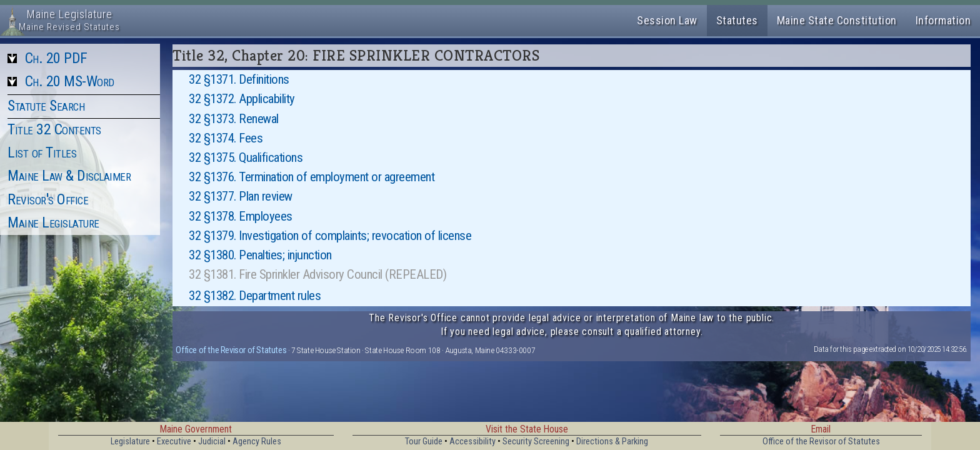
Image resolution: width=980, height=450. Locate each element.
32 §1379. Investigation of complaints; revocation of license (330, 236)
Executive (174, 442)
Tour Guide (424, 442)
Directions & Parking (612, 442)
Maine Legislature (53, 222)
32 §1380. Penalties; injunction (260, 255)
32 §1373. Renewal (234, 119)
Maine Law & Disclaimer (69, 176)
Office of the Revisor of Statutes (231, 350)
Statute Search (46, 106)
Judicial (212, 442)
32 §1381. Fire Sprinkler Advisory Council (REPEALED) (317, 274)
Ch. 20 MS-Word (70, 81)
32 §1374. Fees (226, 138)
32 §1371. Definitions (239, 79)
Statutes (737, 20)
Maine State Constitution (837, 20)
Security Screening (536, 442)
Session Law (667, 20)
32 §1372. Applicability (242, 99)
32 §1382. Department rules (255, 296)
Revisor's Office (48, 199)
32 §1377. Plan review (241, 196)
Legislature (130, 442)
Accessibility (472, 442)
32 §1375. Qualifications (246, 157)
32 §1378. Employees (241, 216)
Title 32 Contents (54, 129)
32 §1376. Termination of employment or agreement (312, 177)
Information (943, 20)
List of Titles (42, 152)
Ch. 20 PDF (56, 58)
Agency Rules (257, 442)
